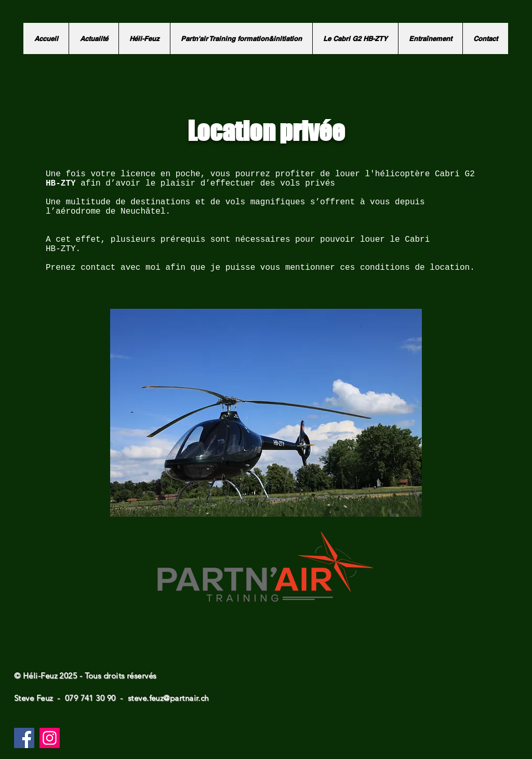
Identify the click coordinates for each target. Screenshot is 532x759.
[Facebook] (24, 738)
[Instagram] (50, 738)
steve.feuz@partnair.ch (168, 698)
